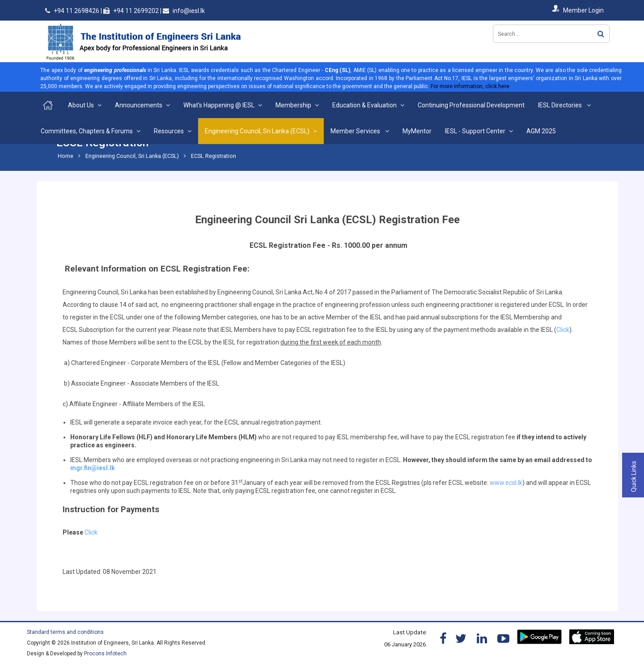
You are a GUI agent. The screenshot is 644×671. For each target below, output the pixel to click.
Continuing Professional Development (471, 105)
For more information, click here (470, 86)
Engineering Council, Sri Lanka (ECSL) (257, 131)
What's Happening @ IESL (219, 105)
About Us (81, 105)
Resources (169, 131)
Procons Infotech (105, 654)
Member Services (356, 131)
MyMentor (417, 131)
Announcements (139, 105)
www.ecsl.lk (506, 483)
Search (601, 34)
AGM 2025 (541, 131)
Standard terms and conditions (65, 632)
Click (563, 330)
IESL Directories (561, 105)
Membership (293, 105)
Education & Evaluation (364, 105)
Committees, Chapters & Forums (87, 131)
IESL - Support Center (475, 131)
